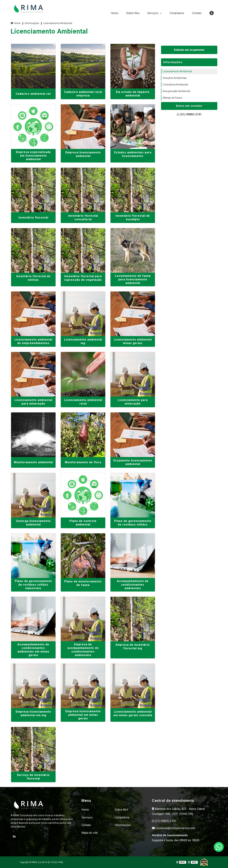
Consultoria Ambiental (175, 85)
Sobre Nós (133, 13)
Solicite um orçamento (189, 50)
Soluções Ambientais (175, 78)
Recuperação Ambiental (176, 91)
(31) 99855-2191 (189, 114)
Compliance (177, 13)
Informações (123, 825)
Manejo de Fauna (172, 98)
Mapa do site (90, 833)
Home (115, 13)
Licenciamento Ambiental (177, 71)
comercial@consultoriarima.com (173, 828)
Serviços (153, 13)
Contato (197, 13)
